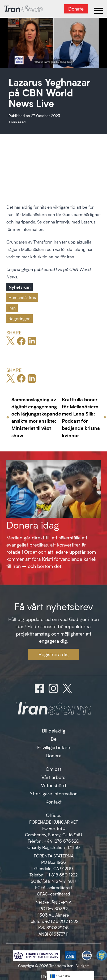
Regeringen (20, 318)
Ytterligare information (54, 794)
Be (54, 739)
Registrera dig (53, 654)
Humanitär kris (22, 297)
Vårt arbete (53, 777)
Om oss (54, 769)
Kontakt (53, 802)
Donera (53, 755)
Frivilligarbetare (54, 747)
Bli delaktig (54, 731)
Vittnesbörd (53, 785)
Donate (76, 9)
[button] (71, 976)
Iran (12, 308)
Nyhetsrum (20, 287)
